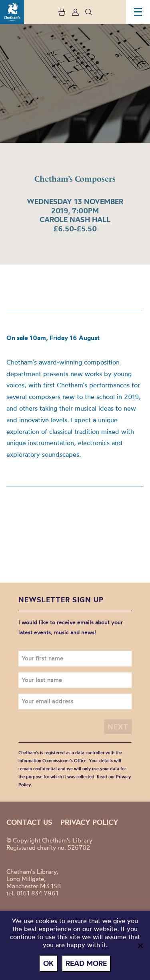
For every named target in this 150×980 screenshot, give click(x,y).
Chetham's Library (12, 12)
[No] (140, 946)
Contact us (29, 822)
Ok (48, 963)
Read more (86, 963)
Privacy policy (89, 822)
